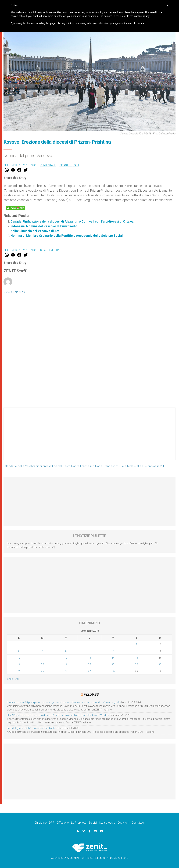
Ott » (17, 679)
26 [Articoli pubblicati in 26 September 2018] (66, 671)
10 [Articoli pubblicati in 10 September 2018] (19, 658)
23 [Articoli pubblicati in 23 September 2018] (160, 664)
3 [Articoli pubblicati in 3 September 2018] (19, 651)
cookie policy (142, 16)
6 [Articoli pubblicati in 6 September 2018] (89, 651)
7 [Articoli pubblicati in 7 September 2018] (113, 651)
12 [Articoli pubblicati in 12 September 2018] (66, 658)
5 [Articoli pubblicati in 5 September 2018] (66, 651)
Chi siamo (41, 823)
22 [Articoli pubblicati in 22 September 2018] (137, 664)
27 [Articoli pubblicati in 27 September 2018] (89, 671)
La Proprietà (79, 823)
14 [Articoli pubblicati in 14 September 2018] (113, 658)
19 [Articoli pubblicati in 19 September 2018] (66, 664)
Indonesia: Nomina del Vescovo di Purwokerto (44, 226)
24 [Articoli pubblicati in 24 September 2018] (19, 671)
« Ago (10, 679)
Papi (76, 165)
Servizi (93, 823)
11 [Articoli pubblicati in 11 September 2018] (42, 658)
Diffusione (63, 823)
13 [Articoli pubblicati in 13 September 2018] (89, 658)
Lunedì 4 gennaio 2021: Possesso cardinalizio (32, 728)
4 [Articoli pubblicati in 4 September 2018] (42, 651)
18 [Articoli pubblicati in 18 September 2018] (42, 664)
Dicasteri (66, 165)
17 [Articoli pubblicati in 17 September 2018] (19, 664)
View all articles (14, 292)
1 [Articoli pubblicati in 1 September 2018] (137, 644)
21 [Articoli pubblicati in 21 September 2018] (113, 664)
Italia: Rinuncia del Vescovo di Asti (35, 231)
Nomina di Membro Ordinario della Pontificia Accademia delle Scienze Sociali (67, 236)
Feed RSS (91, 694)
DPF (52, 823)
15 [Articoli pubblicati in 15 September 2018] (137, 658)
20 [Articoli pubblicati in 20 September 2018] (89, 664)
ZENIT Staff (48, 165)
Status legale (107, 823)
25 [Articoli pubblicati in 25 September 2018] (42, 671)
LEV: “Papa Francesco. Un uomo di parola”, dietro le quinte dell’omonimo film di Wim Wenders (58, 715)
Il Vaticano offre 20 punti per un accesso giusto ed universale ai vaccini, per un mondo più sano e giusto (64, 702)
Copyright (123, 823)
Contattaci (138, 823)
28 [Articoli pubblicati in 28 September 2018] (113, 671)
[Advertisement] (89, 437)
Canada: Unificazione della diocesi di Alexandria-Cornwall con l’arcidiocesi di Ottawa (72, 221)
